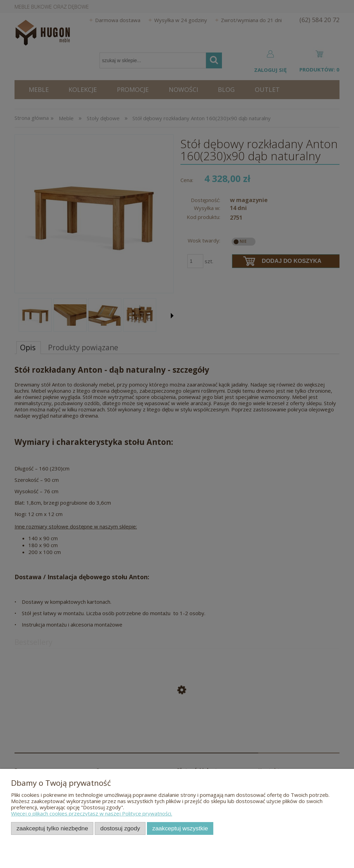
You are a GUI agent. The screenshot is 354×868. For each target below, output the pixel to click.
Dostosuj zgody (120, 828)
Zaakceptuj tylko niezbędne (52, 828)
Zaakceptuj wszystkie (180, 828)
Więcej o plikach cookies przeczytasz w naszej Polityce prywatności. (92, 813)
